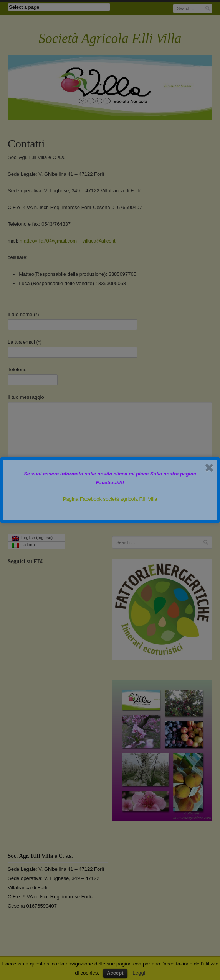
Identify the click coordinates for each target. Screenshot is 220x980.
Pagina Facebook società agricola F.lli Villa (110, 499)
